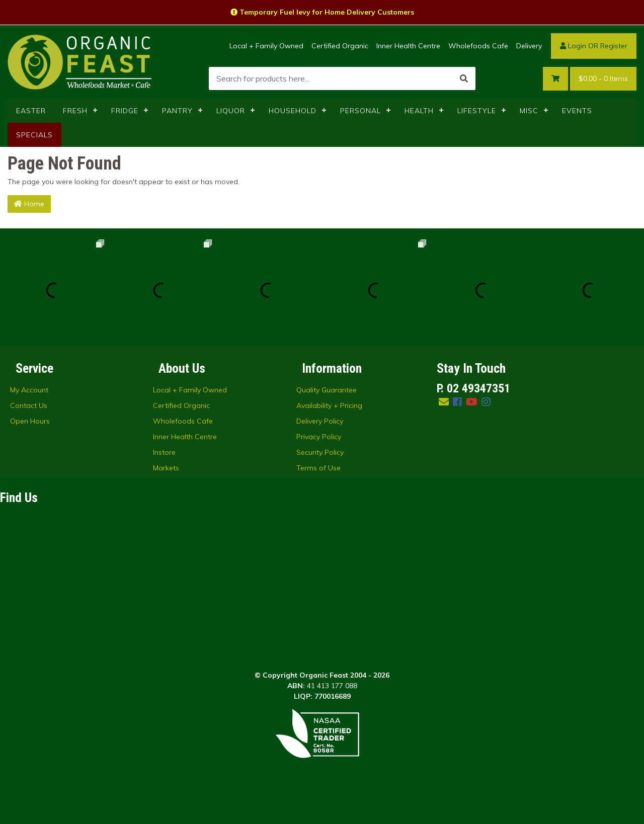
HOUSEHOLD (293, 111)
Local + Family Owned (266, 46)
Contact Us (29, 405)
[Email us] (444, 402)
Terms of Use (318, 468)
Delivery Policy (320, 421)
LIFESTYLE (477, 111)
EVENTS (577, 111)
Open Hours (30, 421)
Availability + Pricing (329, 405)
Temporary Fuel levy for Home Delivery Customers (322, 12)
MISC (529, 111)
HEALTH (419, 111)
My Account (29, 390)
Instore (164, 452)
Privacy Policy (319, 437)
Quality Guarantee (327, 390)
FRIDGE (125, 111)
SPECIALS (34, 135)
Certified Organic (340, 46)
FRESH (75, 111)
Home (29, 204)
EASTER (31, 111)
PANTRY (177, 111)
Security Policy (320, 452)
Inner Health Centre (408, 46)
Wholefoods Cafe (478, 46)
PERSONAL (360, 111)
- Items (603, 79)
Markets (166, 468)
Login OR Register (594, 46)
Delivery (529, 46)
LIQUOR (231, 111)
